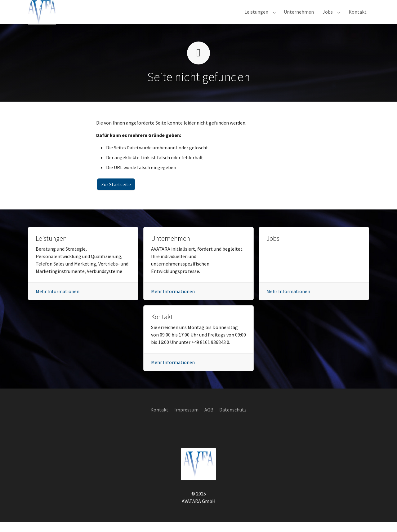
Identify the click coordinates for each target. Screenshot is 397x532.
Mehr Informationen (58, 301)
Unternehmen (171, 248)
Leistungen (51, 248)
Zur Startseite (116, 194)
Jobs (273, 248)
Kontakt (162, 327)
